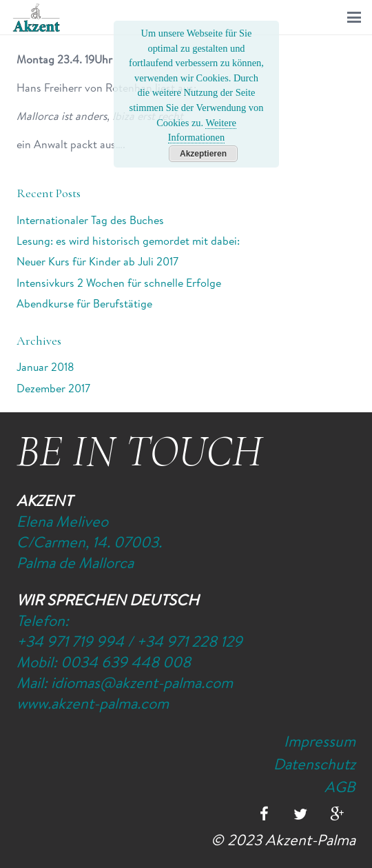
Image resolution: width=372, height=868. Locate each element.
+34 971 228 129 (189, 641)
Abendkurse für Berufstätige (84, 303)
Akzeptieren (203, 154)
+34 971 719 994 (70, 641)
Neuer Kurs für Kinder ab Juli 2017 (97, 261)
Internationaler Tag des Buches (90, 220)
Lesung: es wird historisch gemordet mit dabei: (128, 241)
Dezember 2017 (53, 388)
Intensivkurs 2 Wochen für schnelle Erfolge (119, 283)
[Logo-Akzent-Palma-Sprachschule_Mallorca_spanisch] (37, 18)
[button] (354, 17)
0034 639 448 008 (126, 662)
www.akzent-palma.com (93, 703)
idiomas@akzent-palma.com (142, 683)
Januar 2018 (45, 367)
